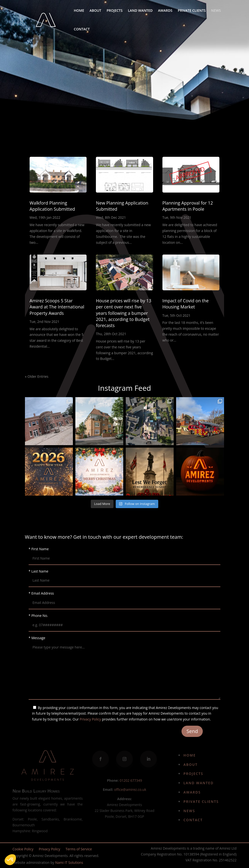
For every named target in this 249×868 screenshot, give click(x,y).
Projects (115, 10)
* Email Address (124, 598)
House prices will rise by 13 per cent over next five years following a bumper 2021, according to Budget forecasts (124, 313)
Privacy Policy (90, 719)
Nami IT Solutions (69, 862)
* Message (124, 668)
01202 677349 (131, 780)
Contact (82, 29)
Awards (165, 10)
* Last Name (124, 576)
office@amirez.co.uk (130, 789)
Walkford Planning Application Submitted (52, 206)
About (95, 10)
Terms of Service (79, 849)
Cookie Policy (23, 849)
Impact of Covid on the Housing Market (186, 304)
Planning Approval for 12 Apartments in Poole (188, 206)
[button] (10, 860)
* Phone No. (124, 620)
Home (79, 10)
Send (192, 731)
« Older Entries (37, 376)
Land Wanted (140, 10)
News (216, 10)
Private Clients (192, 10)
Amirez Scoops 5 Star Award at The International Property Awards (57, 307)
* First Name (124, 554)
